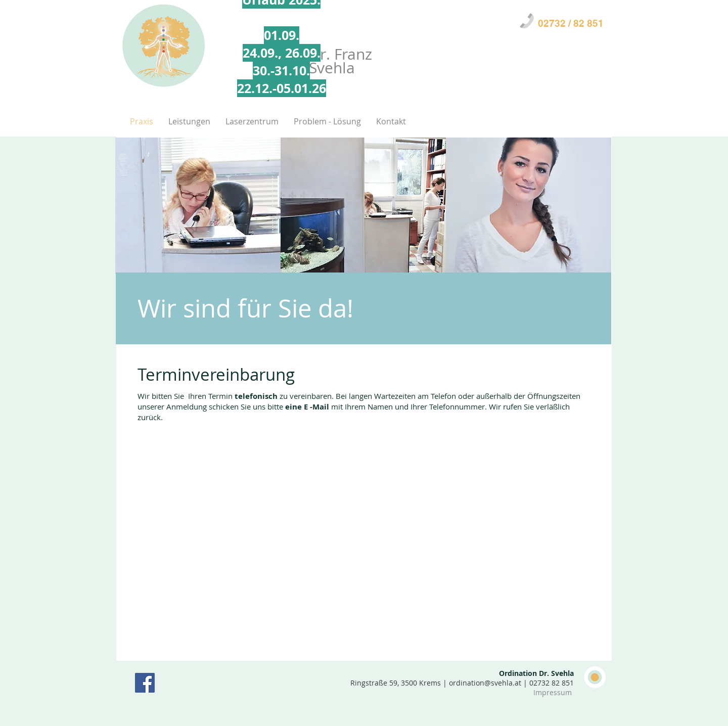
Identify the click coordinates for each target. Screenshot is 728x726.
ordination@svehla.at (485, 683)
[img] (198, 206)
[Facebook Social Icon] (145, 683)
